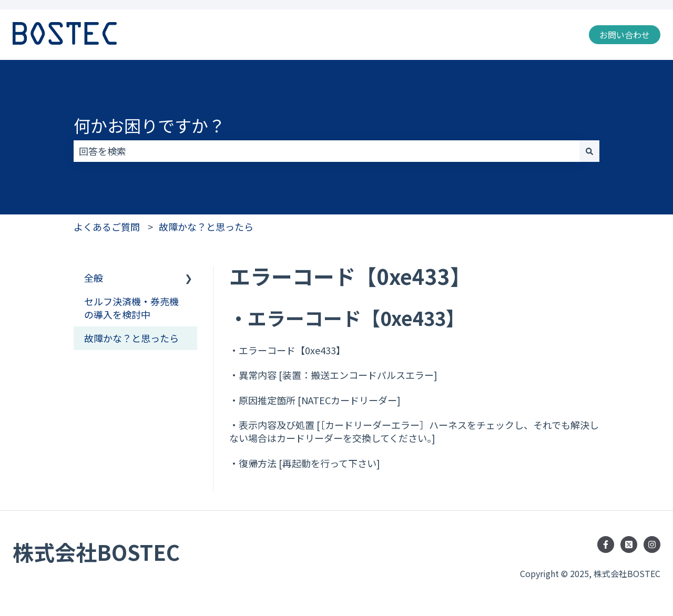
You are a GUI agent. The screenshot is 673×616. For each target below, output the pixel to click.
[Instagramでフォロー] (652, 545)
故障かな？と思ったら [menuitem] (131, 338)
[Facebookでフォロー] (606, 545)
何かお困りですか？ (149, 125)
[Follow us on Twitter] (629, 545)
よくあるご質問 (107, 227)
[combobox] (327, 151)
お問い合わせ (625, 35)
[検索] (589, 151)
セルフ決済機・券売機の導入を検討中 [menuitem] (131, 308)
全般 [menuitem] (94, 278)
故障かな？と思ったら (206, 227)
